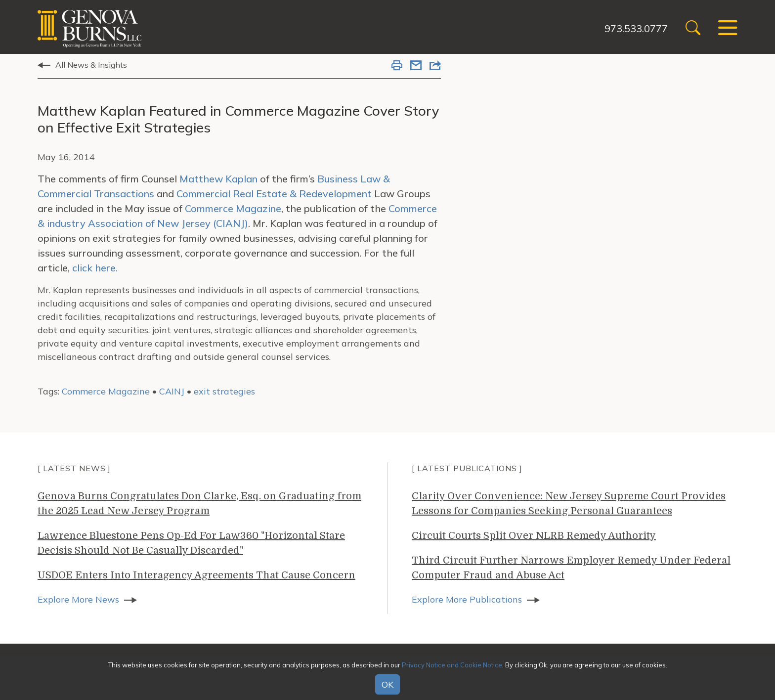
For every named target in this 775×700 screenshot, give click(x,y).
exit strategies (224, 391)
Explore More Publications (467, 599)
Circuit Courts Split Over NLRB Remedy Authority (534, 536)
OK (387, 684)
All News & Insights (91, 65)
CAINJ (172, 391)
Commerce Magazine (233, 208)
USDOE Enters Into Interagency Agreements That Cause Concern (196, 575)
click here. (95, 268)
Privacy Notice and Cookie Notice (452, 665)
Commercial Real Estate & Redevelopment (274, 194)
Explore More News (78, 599)
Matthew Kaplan (220, 179)
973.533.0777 (636, 28)
